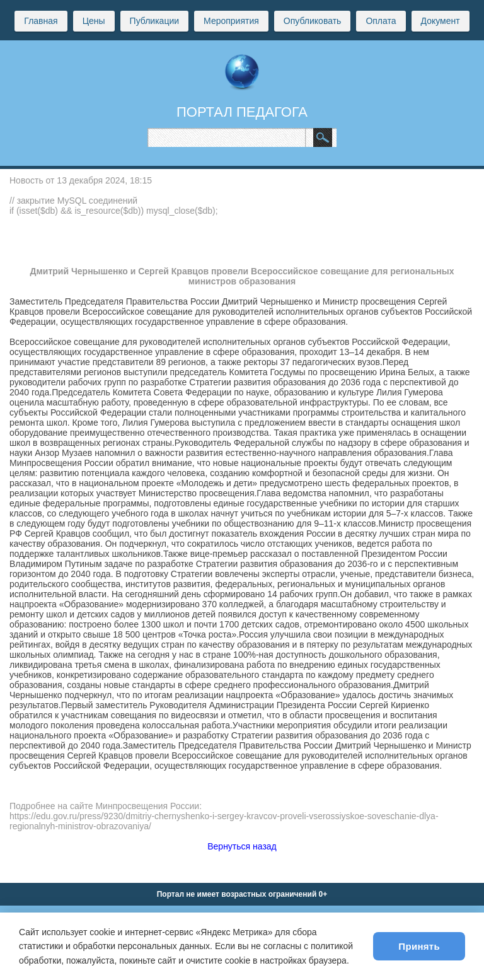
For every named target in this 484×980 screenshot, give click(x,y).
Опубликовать (313, 21)
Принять (419, 946)
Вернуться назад (242, 846)
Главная (41, 21)
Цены (94, 21)
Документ (441, 21)
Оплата (381, 21)
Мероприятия (231, 21)
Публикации (154, 21)
